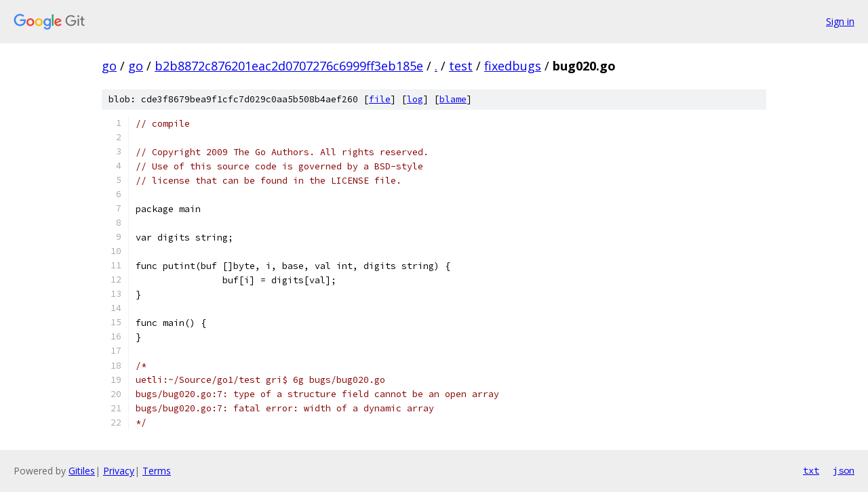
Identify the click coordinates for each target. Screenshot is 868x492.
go (109, 66)
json (844, 470)
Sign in (840, 21)
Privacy (119, 471)
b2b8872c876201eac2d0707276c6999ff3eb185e (289, 66)
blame (453, 99)
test (461, 66)
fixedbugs (513, 66)
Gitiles (82, 471)
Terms (157, 471)
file (380, 99)
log (415, 99)
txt (811, 470)
